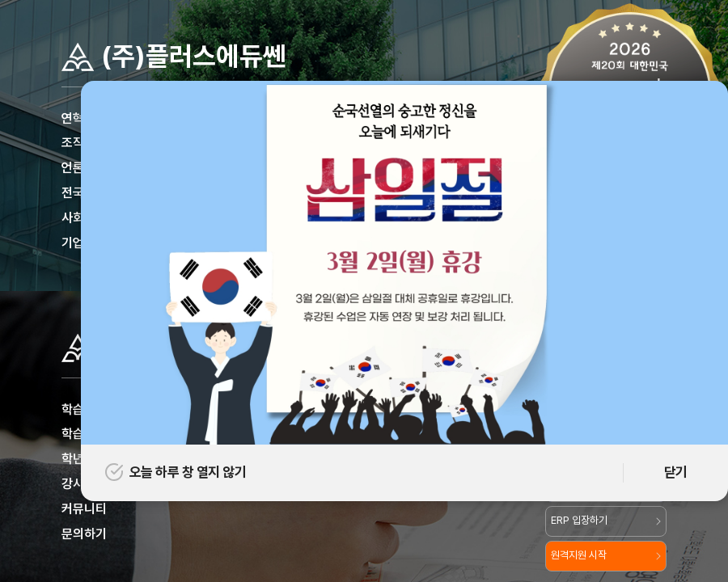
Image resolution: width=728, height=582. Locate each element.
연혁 (73, 118)
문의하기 (84, 534)
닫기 (676, 472)
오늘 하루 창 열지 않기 (176, 472)
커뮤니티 (84, 509)
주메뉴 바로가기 (0, 0)
